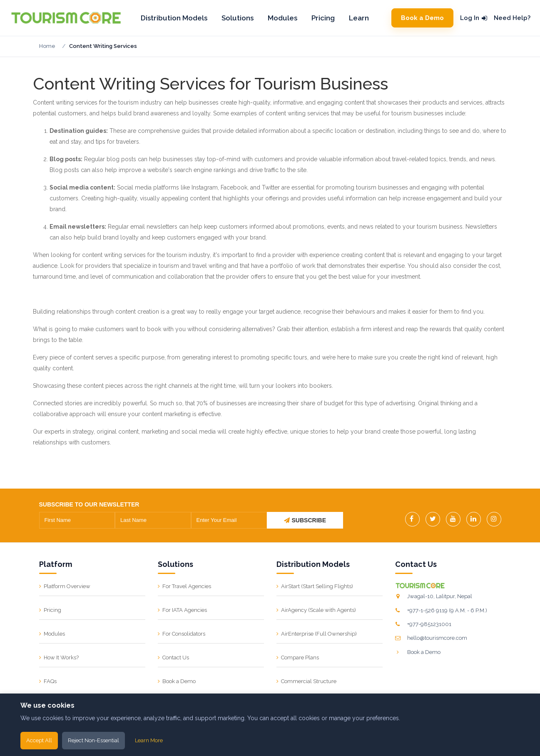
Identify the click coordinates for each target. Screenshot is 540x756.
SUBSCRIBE (305, 520)
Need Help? (512, 18)
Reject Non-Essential (93, 740)
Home (47, 46)
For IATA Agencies (185, 610)
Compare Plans (300, 657)
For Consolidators (184, 634)
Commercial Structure (309, 681)
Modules (282, 18)
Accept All (39, 740)
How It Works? (61, 657)
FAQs (50, 681)
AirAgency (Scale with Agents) (319, 610)
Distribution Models (174, 18)
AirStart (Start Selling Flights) (317, 586)
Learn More (149, 740)
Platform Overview (67, 586)
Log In (474, 18)
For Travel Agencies (187, 586)
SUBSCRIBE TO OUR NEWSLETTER (89, 504)
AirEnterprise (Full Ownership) (319, 634)
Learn (359, 18)
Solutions (238, 18)
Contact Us (176, 657)
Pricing (323, 18)
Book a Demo (422, 18)
